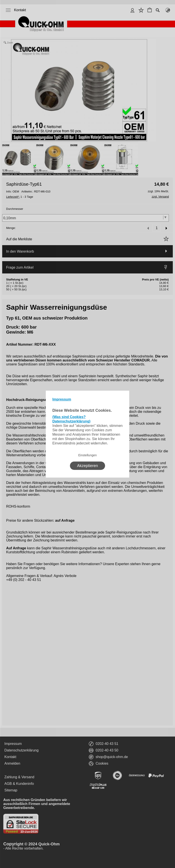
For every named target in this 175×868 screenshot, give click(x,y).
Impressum (62, 399)
